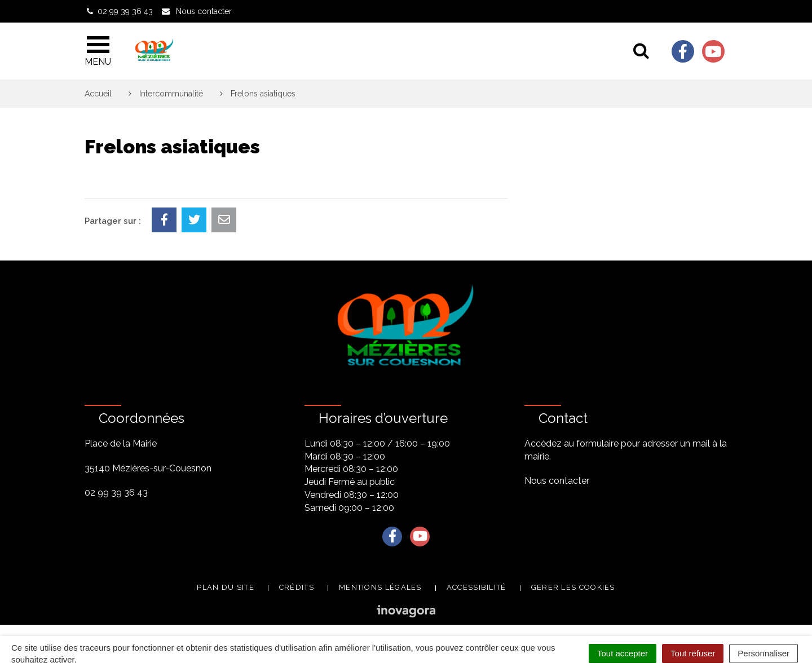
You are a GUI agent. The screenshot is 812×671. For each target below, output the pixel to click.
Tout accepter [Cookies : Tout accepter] (623, 653)
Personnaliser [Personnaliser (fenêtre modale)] (764, 653)
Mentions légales (380, 587)
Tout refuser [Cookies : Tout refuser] (693, 653)
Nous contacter (557, 481)
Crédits (297, 587)
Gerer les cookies (573, 587)
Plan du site (226, 587)
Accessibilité (476, 587)
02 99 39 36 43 (116, 493)
